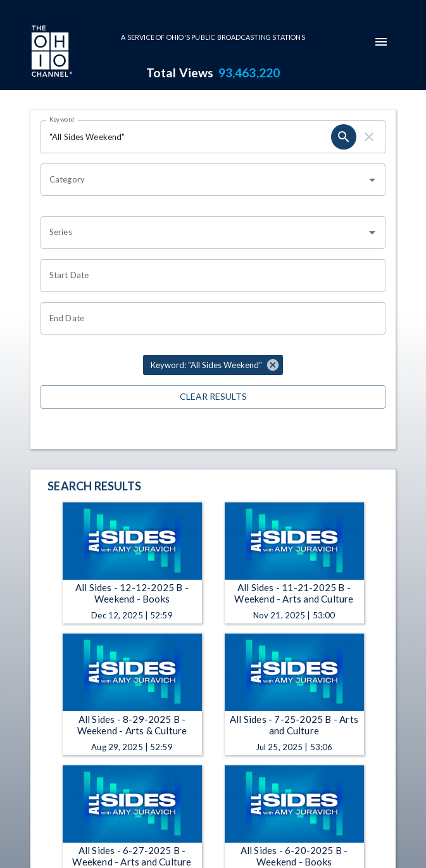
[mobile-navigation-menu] (381, 42)
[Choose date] (209, 276)
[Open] (372, 180)
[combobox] (204, 180)
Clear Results (213, 397)
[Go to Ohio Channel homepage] (51, 53)
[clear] (369, 137)
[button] (213, 365)
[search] (344, 137)
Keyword (62, 119)
